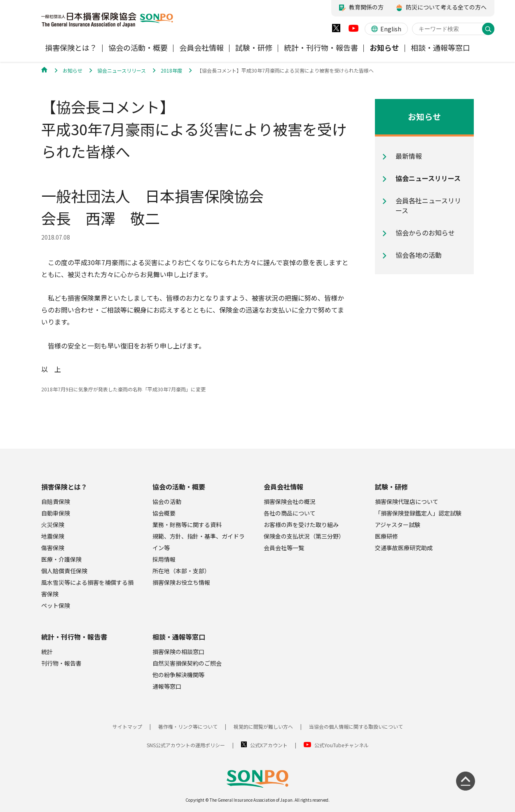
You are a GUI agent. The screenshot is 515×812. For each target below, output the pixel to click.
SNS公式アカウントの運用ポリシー (186, 745)
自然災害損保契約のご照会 (187, 663)
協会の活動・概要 (179, 487)
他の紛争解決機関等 (178, 675)
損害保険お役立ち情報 (181, 582)
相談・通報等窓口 (179, 637)
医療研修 (386, 536)
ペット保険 (56, 605)
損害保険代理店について (407, 501)
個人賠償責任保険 (64, 571)
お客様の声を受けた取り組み (301, 525)
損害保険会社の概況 (290, 501)
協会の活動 (167, 501)
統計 (47, 652)
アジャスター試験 (398, 525)
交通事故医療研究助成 (404, 548)
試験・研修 (391, 487)
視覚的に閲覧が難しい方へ (263, 726)
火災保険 (53, 525)
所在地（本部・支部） (181, 571)
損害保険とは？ (64, 487)
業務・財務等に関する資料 (187, 525)
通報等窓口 (167, 686)
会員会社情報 (283, 487)
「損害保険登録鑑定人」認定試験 (418, 513)
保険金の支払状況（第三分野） (304, 536)
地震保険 (53, 536)
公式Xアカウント (269, 745)
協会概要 (164, 513)
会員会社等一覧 (284, 548)
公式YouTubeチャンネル (342, 745)
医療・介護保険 (61, 559)
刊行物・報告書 (61, 663)
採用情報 (164, 559)
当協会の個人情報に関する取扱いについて (356, 726)
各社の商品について (290, 513)
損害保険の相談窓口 (178, 652)
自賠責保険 (56, 501)
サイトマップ (127, 726)
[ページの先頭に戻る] (466, 781)
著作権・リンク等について (188, 726)
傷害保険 (53, 548)
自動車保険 (56, 513)
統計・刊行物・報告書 (74, 637)
